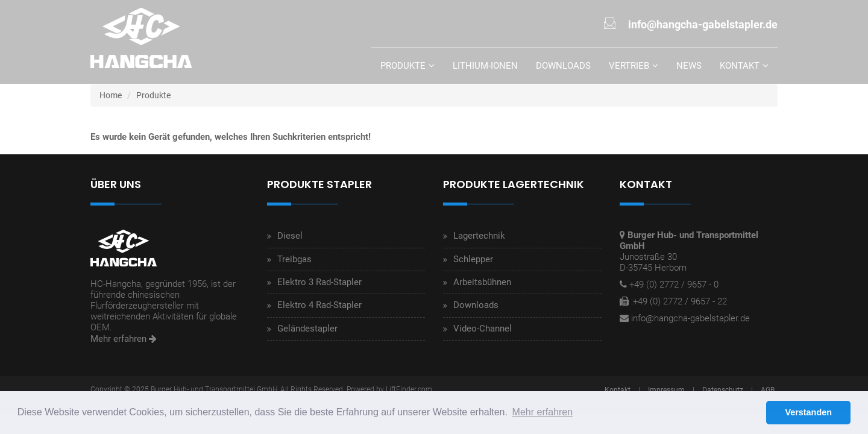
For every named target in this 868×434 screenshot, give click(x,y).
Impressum (666, 390)
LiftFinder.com (409, 389)
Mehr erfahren (124, 339)
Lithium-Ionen (485, 66)
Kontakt (740, 66)
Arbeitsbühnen (482, 282)
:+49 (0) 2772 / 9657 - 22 (679, 301)
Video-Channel (483, 329)
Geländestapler (307, 329)
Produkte (403, 66)
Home (111, 95)
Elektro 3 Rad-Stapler (319, 282)
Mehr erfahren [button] (543, 412)
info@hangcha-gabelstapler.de (690, 318)
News (689, 66)
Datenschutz (723, 390)
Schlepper (473, 259)
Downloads (563, 66)
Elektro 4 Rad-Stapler (319, 305)
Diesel (290, 236)
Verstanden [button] (808, 412)
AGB (768, 390)
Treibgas (294, 259)
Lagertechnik (479, 236)
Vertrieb (629, 66)
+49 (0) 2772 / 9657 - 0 (674, 285)
